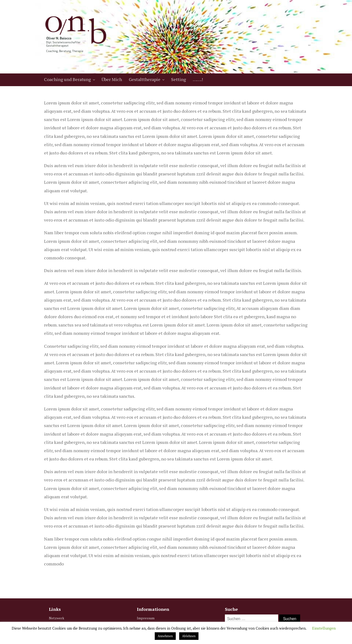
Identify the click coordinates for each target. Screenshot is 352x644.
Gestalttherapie (145, 79)
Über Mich (112, 79)
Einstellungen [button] (324, 628)
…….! (198, 79)
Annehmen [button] (165, 636)
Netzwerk (57, 618)
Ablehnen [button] (189, 636)
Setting (179, 79)
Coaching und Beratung (67, 79)
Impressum (146, 618)
